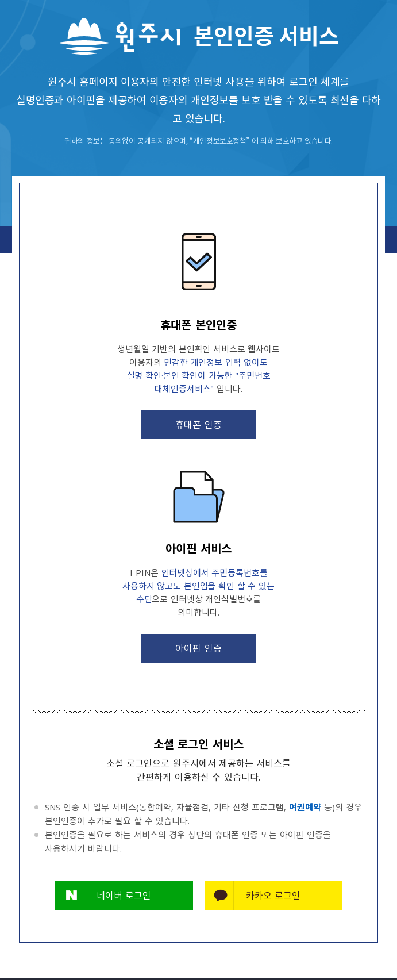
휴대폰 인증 (198, 424)
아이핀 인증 (198, 648)
